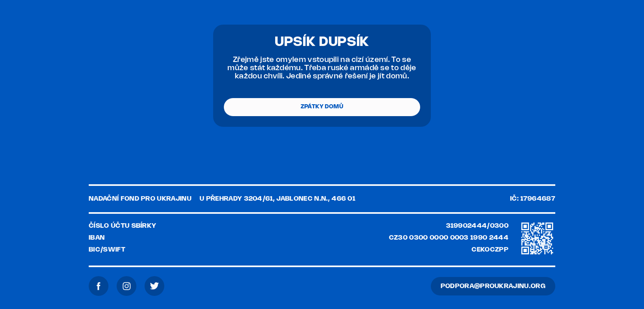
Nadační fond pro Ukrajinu (140, 199)
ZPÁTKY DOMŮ (322, 107)
